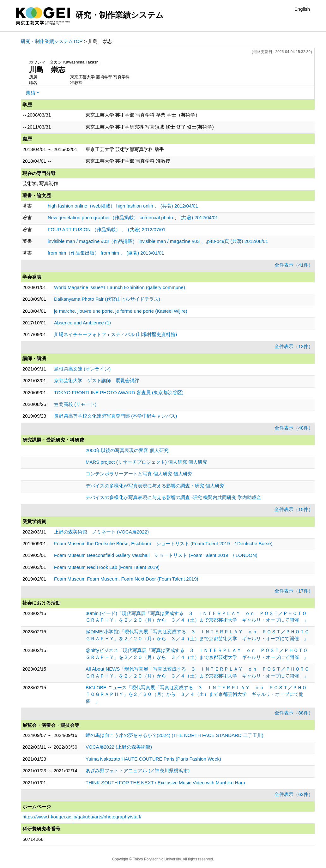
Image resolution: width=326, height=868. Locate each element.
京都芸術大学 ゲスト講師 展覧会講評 (97, 380)
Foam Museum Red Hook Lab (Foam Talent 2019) (107, 567)
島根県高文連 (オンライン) (82, 369)
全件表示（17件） (294, 591)
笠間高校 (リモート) (75, 404)
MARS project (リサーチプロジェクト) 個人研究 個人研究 (146, 462)
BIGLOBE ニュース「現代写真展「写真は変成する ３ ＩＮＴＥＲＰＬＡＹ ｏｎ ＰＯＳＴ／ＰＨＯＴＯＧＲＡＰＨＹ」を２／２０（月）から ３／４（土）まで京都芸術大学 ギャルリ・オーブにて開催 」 (196, 694)
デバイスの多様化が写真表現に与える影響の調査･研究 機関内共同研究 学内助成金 (173, 497)
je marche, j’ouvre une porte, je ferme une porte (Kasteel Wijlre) (121, 311)
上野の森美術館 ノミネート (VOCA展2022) (101, 532)
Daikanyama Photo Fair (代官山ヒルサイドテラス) (107, 299)
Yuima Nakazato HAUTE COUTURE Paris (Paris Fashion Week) (153, 759)
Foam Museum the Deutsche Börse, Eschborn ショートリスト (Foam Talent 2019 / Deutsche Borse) (163, 543)
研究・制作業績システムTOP (52, 41)
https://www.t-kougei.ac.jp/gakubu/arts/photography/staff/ (82, 817)
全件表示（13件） (294, 346)
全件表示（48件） (294, 428)
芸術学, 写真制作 (40, 183)
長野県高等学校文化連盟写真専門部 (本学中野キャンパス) (115, 416)
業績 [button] (31, 93)
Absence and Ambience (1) (82, 323)
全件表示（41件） (294, 265)
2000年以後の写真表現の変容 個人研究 (127, 450)
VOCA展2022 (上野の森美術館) (119, 747)
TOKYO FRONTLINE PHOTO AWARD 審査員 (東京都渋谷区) (119, 392)
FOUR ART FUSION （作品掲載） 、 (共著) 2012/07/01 (107, 229)
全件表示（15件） (294, 509)
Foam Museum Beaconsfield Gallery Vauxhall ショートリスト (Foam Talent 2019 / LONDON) (156, 555)
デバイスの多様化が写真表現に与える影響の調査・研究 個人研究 (155, 486)
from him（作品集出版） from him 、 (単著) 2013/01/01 (106, 253)
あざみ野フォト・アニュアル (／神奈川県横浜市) (138, 771)
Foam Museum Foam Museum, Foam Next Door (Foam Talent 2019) (126, 579)
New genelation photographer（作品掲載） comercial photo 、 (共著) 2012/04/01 (133, 217)
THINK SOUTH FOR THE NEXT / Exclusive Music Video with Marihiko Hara (165, 783)
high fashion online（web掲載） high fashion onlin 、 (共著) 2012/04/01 (123, 206)
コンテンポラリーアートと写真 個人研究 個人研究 (139, 474)
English (302, 9)
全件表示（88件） (294, 713)
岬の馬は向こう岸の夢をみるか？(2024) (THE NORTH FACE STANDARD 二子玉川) (175, 735)
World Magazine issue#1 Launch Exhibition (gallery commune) (120, 287)
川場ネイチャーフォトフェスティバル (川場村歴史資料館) (115, 334)
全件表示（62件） (294, 794)
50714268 (33, 839)
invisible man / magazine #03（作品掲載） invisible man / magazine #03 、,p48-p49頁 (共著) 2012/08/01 (158, 241)
